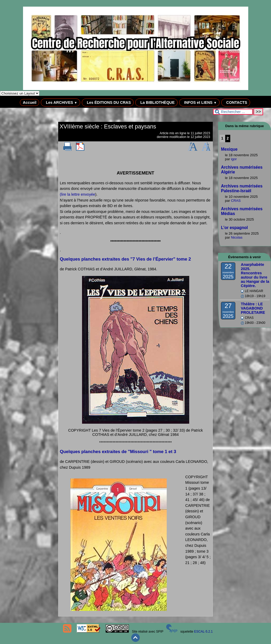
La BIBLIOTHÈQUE (156, 102)
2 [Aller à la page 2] (228, 138)
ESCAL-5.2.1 (204, 632)
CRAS (236, 201)
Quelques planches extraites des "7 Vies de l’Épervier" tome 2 (125, 259)
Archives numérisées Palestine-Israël (242, 188)
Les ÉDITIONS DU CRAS (108, 102)
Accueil (30, 102)
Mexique (229, 149)
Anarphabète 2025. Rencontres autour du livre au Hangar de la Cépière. (255, 275)
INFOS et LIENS (199, 102)
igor (234, 159)
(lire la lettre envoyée (78, 194)
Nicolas (237, 237)
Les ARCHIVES (60, 102)
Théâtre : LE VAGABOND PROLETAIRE (253, 308)
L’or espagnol (234, 228)
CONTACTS (236, 102)
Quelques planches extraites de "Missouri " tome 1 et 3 (118, 452)
